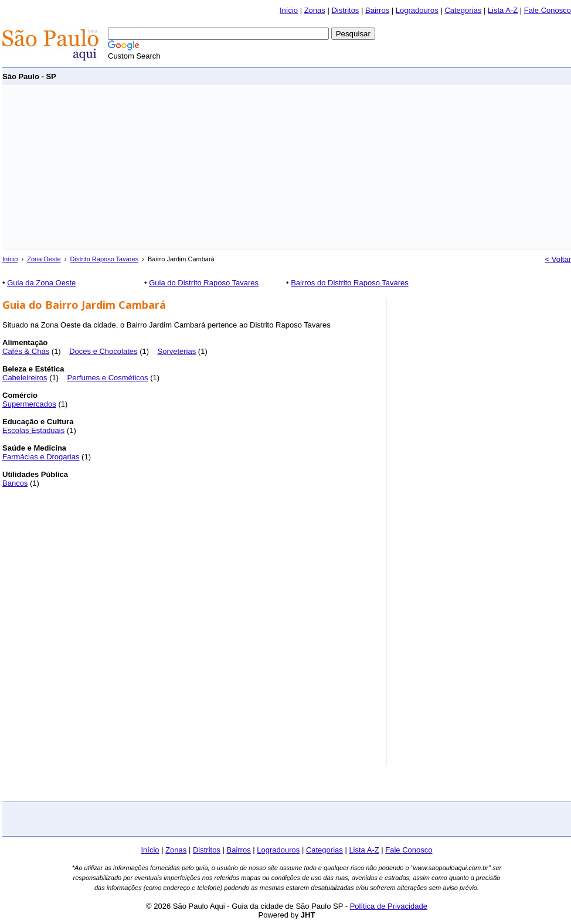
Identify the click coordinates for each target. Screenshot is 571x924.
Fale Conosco (548, 10)
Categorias (463, 10)
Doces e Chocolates (103, 351)
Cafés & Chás (26, 351)
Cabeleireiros (25, 378)
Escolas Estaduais (33, 430)
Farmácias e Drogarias (41, 457)
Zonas (315, 10)
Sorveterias (176, 351)
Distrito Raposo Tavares (105, 259)
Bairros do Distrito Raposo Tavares (350, 283)
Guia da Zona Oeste (41, 283)
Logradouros (417, 10)
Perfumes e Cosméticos (108, 378)
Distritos (345, 10)
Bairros (377, 10)
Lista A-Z (503, 10)
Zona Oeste (44, 259)
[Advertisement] (170, 168)
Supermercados (29, 404)
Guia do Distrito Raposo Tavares (204, 283)
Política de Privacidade (389, 906)
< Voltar (558, 259)
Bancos (15, 483)
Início (289, 10)
